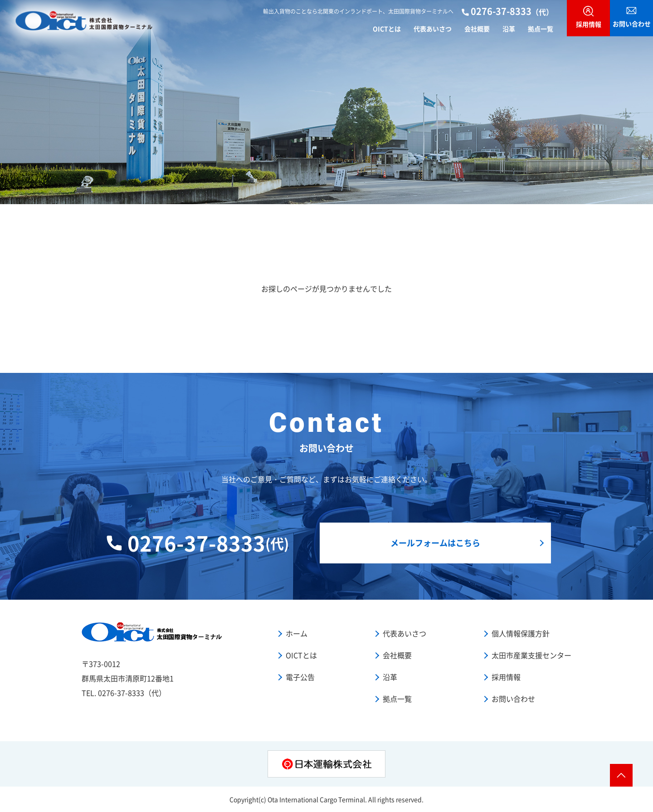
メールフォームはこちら (435, 543)
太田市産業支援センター (531, 655)
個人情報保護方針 (521, 633)
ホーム (297, 633)
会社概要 (477, 28)
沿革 (509, 28)
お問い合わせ (513, 699)
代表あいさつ (433, 28)
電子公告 (300, 677)
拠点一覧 (541, 28)
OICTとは (387, 28)
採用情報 (506, 677)
